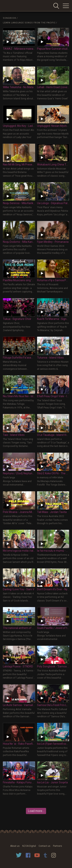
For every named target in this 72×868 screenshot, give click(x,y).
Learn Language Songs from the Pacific (29, 23)
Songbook (10, 18)
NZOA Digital (29, 846)
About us (15, 846)
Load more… (36, 811)
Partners (58, 846)
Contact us (44, 846)
